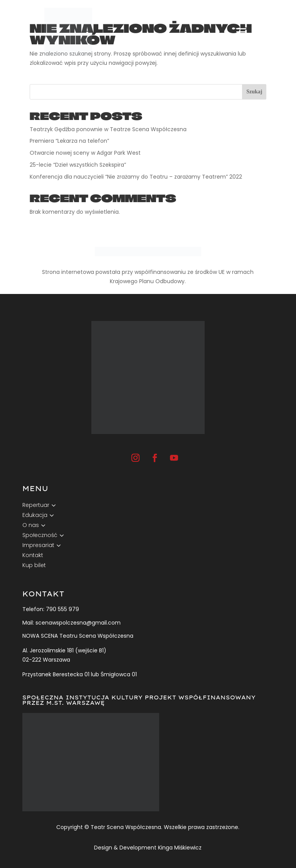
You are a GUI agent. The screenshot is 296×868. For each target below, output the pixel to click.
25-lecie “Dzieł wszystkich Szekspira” (78, 165)
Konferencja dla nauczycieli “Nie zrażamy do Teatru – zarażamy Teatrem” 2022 (137, 177)
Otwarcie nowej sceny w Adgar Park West (86, 153)
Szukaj (254, 92)
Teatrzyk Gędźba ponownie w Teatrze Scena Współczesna (108, 129)
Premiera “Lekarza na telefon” (70, 141)
